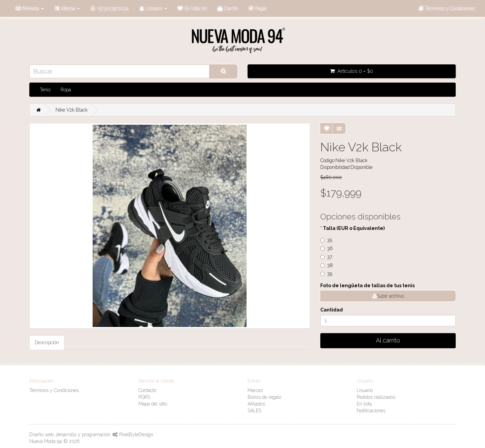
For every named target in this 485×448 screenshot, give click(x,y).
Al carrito (388, 340)
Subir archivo (388, 296)
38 (327, 265)
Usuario (365, 390)
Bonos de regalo (264, 397)
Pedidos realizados (376, 397)
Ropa (66, 90)
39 (326, 274)
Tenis (45, 90)
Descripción (47, 342)
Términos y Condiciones (54, 390)
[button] (29, 8)
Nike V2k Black (72, 110)
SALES (254, 411)
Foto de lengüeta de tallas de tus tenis (367, 286)
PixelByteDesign (136, 435)
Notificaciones (371, 411)
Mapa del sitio (153, 404)
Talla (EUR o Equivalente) (354, 228)
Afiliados (256, 404)
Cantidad (332, 310)
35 (326, 240)
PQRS (144, 397)
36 (327, 248)
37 (326, 257)
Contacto (147, 390)
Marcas (255, 390)
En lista (364, 404)
